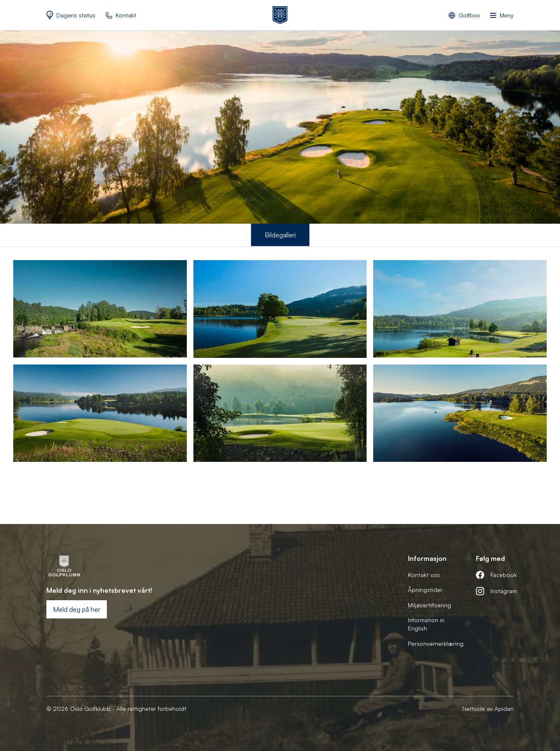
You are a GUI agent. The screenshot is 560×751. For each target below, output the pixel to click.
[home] (280, 15)
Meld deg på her (77, 609)
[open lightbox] (100, 309)
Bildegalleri (280, 235)
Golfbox (469, 15)
